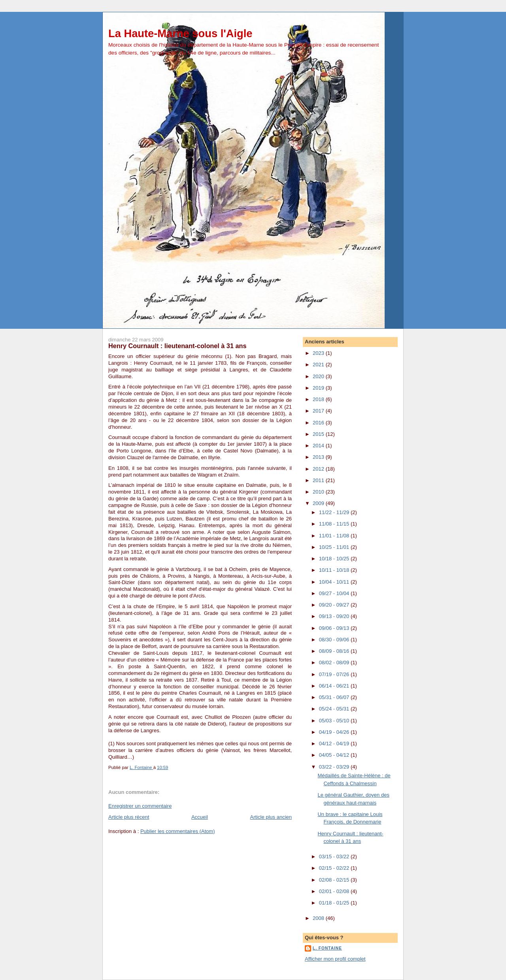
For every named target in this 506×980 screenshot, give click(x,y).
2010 (319, 492)
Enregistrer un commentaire (140, 806)
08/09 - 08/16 (335, 651)
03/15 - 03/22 (335, 857)
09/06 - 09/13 (335, 628)
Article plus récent (129, 817)
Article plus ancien (271, 817)
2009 (319, 503)
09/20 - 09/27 (335, 605)
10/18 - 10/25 (335, 559)
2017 (319, 411)
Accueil (200, 817)
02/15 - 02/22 (335, 868)
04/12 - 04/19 (335, 743)
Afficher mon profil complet (335, 959)
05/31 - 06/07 (335, 697)
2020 (319, 376)
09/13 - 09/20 (335, 616)
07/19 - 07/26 (335, 674)
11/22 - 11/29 (335, 512)
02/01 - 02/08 (335, 891)
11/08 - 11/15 (335, 524)
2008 (319, 918)
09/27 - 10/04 (335, 593)
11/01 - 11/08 (335, 536)
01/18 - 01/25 (335, 903)
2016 (319, 423)
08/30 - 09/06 (335, 640)
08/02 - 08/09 (335, 662)
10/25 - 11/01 (335, 547)
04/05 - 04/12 (335, 755)
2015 (319, 434)
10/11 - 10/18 (335, 570)
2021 (319, 365)
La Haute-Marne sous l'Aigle (180, 33)
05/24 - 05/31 (335, 709)
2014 (319, 446)
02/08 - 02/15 (335, 880)
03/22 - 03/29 (335, 767)
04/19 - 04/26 (335, 732)
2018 (319, 399)
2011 (319, 480)
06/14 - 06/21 (335, 686)
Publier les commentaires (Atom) (178, 831)
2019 (319, 388)
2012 (319, 469)
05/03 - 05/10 (335, 721)
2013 (319, 457)
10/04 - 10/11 (335, 582)
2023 (319, 353)
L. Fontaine (327, 948)
